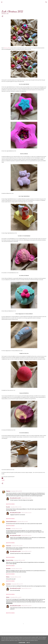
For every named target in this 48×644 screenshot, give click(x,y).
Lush (3, 480)
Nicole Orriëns (10, 560)
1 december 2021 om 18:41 (17, 546)
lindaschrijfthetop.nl (11, 521)
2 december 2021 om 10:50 (19, 560)
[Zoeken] (46, 2)
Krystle (8, 507)
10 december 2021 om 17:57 (17, 584)
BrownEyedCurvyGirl (9, 2)
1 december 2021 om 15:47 (17, 529)
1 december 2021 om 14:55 (22, 522)
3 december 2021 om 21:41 (15, 577)
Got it (28, 643)
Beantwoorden (10, 504)
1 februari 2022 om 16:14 (26, 588)
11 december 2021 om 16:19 (16, 597)
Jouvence (8, 584)
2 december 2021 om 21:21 (17, 569)
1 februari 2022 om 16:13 (26, 536)
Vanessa (8, 491)
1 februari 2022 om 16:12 (26, 498)
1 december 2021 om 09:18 (16, 491)
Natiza (8, 577)
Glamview (9, 546)
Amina (8, 597)
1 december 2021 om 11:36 (16, 507)
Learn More (22, 643)
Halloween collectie (7, 48)
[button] (2, 16)
